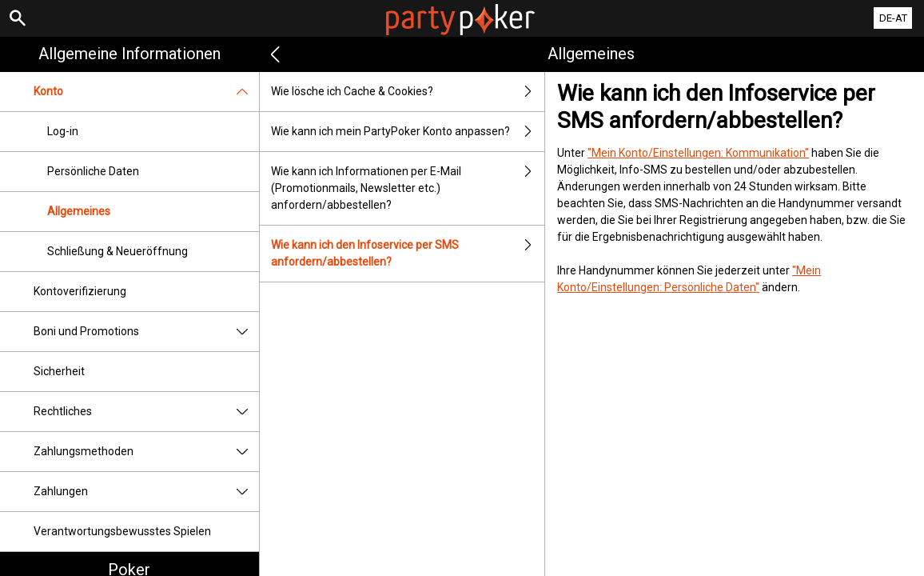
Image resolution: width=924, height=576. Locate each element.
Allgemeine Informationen (129, 54)
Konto (146, 92)
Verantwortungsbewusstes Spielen (122, 531)
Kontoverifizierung (80, 291)
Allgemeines (79, 211)
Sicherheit (59, 371)
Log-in (63, 131)
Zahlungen (146, 492)
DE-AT (893, 18)
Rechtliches (146, 412)
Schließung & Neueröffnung (117, 251)
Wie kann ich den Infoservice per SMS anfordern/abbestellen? (408, 254)
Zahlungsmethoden (146, 452)
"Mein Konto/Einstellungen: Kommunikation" (698, 153)
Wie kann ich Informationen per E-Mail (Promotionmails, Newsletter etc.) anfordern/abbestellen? (408, 188)
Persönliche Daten (93, 171)
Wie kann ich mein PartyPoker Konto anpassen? (408, 132)
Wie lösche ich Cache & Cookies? (408, 92)
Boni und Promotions (146, 332)
